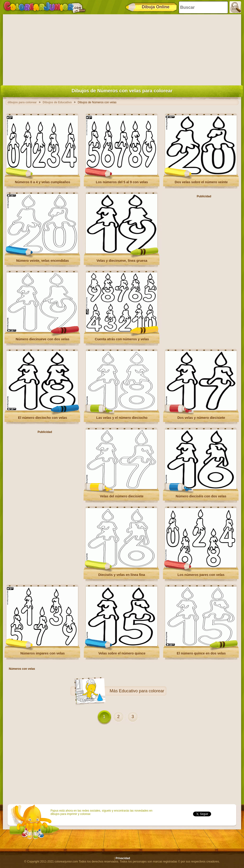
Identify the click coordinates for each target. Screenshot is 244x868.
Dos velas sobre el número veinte (201, 182)
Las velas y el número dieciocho (122, 418)
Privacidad (123, 858)
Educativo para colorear (142, 691)
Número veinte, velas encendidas (43, 261)
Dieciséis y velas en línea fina (122, 575)
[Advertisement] (122, 49)
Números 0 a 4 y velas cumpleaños (43, 182)
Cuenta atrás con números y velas (122, 339)
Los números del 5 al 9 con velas (122, 182)
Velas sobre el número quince (122, 653)
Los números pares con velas (201, 575)
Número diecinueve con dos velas (43, 339)
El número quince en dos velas (201, 653)
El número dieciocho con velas (43, 418)
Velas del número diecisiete (122, 496)
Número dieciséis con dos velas (201, 496)
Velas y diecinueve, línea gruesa (122, 261)
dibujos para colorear (22, 102)
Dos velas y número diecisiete (201, 418)
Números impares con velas (43, 653)
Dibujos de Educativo (57, 102)
